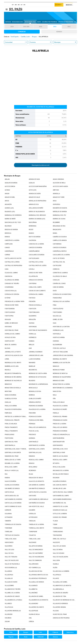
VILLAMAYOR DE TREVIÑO (13, 589)
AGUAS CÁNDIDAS (58, 179)
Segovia (11, 637)
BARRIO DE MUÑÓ (10, 219)
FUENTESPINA (9, 316)
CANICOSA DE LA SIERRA (36, 244)
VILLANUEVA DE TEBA (59, 596)
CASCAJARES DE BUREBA (37, 255)
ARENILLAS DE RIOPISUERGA (37, 201)
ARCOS (7, 201)
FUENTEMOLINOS (34, 312)
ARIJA (55, 201)
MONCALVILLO (33, 388)
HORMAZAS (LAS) (58, 330)
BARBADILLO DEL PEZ (59, 215)
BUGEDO (31, 233)
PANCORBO (32, 413)
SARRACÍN (8, 510)
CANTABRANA (57, 244)
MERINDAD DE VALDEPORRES (62, 377)
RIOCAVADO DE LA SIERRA (61, 470)
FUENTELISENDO (10, 312)
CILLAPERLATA (33, 276)
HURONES (56, 341)
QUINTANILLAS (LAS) (35, 453)
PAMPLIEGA (8, 413)
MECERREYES (33, 370)
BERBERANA (33, 226)
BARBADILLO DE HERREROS (13, 215)
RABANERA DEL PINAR (12, 456)
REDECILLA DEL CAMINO (36, 460)
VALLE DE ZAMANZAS (35, 560)
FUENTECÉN (32, 309)
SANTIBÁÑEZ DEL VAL (59, 503)
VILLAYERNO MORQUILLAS (13, 611)
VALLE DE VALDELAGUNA (60, 557)
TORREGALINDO (58, 528)
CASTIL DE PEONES (59, 258)
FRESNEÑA (32, 301)
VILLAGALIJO (9, 578)
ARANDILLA (56, 194)
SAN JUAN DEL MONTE (60, 485)
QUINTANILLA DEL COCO (60, 449)
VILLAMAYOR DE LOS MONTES (62, 586)
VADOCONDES (9, 542)
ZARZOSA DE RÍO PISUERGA (61, 618)
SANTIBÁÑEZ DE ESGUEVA (37, 503)
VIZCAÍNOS (8, 618)
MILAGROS (32, 381)
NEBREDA (32, 395)
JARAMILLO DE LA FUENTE (13, 352)
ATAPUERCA (56, 204)
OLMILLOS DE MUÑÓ (35, 399)
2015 (55, 27)
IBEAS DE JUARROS (11, 345)
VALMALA (56, 564)
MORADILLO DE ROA (35, 391)
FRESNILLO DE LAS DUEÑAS (61, 301)
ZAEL (30, 618)
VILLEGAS (56, 611)
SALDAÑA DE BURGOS (60, 481)
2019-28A (26, 27)
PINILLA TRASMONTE (11, 431)
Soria (26, 637)
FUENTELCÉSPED (58, 309)
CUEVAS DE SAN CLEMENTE (37, 291)
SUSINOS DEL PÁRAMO (60, 517)
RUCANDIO (56, 478)
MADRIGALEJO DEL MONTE (13, 363)
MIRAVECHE (8, 384)
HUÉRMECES (33, 337)
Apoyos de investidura (66, 22)
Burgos (26, 632)
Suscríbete (59, 5)
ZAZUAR (7, 622)
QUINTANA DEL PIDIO (11, 442)
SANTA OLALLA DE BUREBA (13, 503)
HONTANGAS (33, 327)
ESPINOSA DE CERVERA (12, 294)
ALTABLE (7, 190)
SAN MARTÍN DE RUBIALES (37, 488)
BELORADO (8, 226)
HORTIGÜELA (57, 334)
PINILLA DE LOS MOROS (60, 427)
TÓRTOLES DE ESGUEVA (12, 535)
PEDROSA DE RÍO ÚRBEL (36, 420)
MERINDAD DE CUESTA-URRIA (38, 373)
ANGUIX (7, 194)
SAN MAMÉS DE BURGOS (12, 488)
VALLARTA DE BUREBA (36, 546)
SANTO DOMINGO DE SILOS (13, 506)
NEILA (55, 395)
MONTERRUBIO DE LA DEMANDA (63, 388)
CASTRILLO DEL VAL (59, 262)
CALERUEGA (32, 240)
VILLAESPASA (9, 575)
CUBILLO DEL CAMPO (35, 287)
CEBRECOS (56, 269)
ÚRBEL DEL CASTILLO (59, 539)
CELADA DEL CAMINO (11, 273)
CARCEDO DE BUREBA (35, 248)
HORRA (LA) (32, 334)
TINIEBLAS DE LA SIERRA (36, 524)
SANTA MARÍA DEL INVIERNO (13, 499)
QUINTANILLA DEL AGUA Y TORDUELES (16, 449)
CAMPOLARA (9, 244)
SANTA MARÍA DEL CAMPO (61, 496)
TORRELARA (8, 532)
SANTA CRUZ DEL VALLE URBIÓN (63, 492)
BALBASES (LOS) (10, 212)
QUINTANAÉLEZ (33, 442)
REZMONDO (32, 470)
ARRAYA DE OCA (34, 204)
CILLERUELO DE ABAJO (60, 276)
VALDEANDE (33, 542)
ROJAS (31, 474)
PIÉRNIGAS (32, 424)
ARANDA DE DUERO (35, 194)
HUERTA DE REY (10, 341)
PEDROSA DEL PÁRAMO (60, 417)
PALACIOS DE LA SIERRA (60, 406)
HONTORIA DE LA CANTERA (61, 327)
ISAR (30, 348)
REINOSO (32, 463)
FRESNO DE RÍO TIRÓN (12, 305)
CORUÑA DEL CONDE (59, 284)
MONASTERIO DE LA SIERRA (61, 384)
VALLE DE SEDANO (59, 553)
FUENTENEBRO (57, 312)
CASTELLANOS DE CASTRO (13, 258)
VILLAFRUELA (57, 575)
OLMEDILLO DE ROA (11, 399)
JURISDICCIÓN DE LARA (36, 355)
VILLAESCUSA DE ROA (35, 571)
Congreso (22, 32)
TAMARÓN (8, 521)
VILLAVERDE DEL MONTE (36, 607)
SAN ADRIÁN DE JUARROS (37, 485)
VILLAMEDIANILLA (58, 589)
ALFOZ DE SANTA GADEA (60, 186)
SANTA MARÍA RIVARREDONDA (62, 499)
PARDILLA (56, 413)
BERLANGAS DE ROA (59, 226)
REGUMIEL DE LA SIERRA (12, 463)
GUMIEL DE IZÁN (58, 319)
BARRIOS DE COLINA (59, 219)
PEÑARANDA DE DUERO (60, 420)
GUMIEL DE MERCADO (11, 323)
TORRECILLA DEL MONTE (36, 528)
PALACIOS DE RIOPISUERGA (13, 409)
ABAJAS (7, 179)
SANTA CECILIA (9, 492)
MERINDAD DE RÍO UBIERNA (13, 377)
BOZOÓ (31, 230)
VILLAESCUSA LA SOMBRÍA (61, 571)
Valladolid (40, 637)
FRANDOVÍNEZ (57, 298)
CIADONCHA (8, 276)
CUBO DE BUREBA (58, 287)
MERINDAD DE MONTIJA (60, 373)
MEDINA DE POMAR (59, 370)
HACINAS (32, 323)
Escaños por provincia (50, 22)
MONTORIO (8, 391)
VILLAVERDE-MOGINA (59, 607)
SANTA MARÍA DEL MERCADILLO (38, 499)
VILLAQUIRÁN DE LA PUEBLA (13, 600)
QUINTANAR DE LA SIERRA (37, 445)
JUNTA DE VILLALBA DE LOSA (14, 355)
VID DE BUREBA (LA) (11, 568)
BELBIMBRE (56, 222)
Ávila (11, 632)
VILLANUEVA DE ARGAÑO (60, 593)
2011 (69, 27)
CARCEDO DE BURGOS (60, 248)
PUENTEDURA (9, 438)
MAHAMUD (32, 363)
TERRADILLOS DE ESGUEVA (13, 524)
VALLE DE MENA (58, 550)
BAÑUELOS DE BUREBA (60, 212)
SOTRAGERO (9, 517)
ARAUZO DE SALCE (34, 197)
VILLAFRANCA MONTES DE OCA (38, 575)
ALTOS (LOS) (33, 190)
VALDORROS (9, 546)
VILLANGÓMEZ (33, 593)
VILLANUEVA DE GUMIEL (36, 596)
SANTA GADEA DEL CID (12, 496)
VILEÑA (55, 568)
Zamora (55, 637)
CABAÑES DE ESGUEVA (60, 237)
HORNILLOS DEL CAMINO (12, 334)
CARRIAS (7, 255)
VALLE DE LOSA (9, 550)
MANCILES (56, 366)
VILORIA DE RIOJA (34, 614)
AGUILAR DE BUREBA (11, 183)
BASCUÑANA (33, 222)
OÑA (54, 399)
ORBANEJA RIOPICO (35, 402)
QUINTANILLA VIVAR (59, 453)
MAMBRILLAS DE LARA (12, 366)
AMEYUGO (56, 190)
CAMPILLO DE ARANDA (60, 240)
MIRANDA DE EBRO (59, 381)
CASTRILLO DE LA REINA (12, 262)
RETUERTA (56, 463)
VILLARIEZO (8, 604)
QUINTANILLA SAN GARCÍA (13, 453)
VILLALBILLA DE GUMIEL (60, 582)
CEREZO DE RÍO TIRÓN (36, 273)
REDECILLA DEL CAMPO (60, 460)
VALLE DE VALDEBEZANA (36, 557)
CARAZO (7, 248)
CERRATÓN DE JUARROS (60, 273)
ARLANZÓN (8, 204)
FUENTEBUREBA (10, 309)
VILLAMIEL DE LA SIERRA (12, 593)
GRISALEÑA (32, 319)
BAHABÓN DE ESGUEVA (60, 208)
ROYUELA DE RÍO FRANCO (61, 474)
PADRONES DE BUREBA (36, 406)
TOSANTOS (32, 535)
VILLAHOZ (56, 578)
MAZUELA (8, 370)
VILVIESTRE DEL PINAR (60, 614)
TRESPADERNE (57, 535)
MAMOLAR (32, 366)
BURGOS (7, 237)
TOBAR (55, 524)
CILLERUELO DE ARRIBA (12, 280)
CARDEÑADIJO (9, 251)
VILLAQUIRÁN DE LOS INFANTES (38, 600)
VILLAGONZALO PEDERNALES (38, 578)
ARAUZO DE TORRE (59, 197)
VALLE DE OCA (9, 553)
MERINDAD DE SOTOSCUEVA (37, 377)
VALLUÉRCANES (34, 564)
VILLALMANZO (33, 586)
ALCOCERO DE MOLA (59, 183)
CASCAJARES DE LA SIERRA (61, 255)
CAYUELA (32, 269)
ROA (6, 474)
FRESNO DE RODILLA (35, 305)
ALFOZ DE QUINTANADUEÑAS (38, 186)
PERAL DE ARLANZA (11, 424)
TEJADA (55, 521)
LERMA (7, 359)
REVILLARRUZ (33, 467)
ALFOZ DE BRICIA (10, 186)
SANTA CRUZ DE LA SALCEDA (38, 492)
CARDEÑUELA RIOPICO (60, 251)
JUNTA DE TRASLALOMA (60, 352)
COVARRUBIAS (9, 287)
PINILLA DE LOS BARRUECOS (37, 427)
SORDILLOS (32, 514)
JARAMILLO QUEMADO (36, 352)
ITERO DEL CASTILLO (59, 348)
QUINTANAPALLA (10, 445)
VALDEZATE (56, 542)
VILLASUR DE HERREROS (60, 604)
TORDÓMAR (8, 528)
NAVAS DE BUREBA (10, 395)
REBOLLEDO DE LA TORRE (13, 460)
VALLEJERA (56, 560)
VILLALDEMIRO (9, 586)
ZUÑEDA (31, 622)
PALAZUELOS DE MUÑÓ (60, 409)
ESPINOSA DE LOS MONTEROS (62, 294)
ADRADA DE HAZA (34, 179)
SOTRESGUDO (33, 517)
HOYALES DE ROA (10, 337)
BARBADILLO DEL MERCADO (37, 215)
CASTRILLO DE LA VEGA (36, 262)
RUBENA (7, 478)
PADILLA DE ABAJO (59, 402)
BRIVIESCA (8, 233)
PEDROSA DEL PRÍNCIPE (12, 420)
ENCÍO (55, 291)
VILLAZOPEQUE (33, 611)
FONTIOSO (32, 298)
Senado (59, 32)
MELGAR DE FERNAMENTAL (13, 373)
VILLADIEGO (8, 571)
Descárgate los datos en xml (41, 165)
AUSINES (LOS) (9, 208)
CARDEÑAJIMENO (34, 251)
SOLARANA (8, 514)
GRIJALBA (8, 319)
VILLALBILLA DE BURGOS (36, 582)
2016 (40, 27)
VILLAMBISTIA (33, 589)
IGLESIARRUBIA (57, 345)
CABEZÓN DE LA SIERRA (12, 240)
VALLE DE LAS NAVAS (59, 546)
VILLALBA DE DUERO (11, 582)
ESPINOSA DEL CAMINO (36, 294)
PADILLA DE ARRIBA (11, 406)
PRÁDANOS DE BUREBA (60, 431)
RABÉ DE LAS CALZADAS (60, 456)
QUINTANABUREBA (59, 438)
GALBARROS (33, 316)
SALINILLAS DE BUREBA (12, 485)
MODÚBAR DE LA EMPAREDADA (38, 384)
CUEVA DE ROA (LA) (11, 291)
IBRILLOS (32, 345)
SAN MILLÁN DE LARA (59, 488)
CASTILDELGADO (34, 258)
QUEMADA (32, 438)
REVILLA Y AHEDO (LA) (12, 470)
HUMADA (32, 341)
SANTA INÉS (32, 496)
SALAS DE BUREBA (10, 481)
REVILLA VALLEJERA (59, 467)
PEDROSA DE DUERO (35, 417)
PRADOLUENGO (9, 435)
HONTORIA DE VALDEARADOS (38, 330)
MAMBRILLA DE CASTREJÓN (61, 363)
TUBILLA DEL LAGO (35, 539)
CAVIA (7, 269)
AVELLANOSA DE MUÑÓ (36, 208)
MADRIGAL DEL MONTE (60, 359)
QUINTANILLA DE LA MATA (37, 449)
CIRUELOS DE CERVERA (36, 280)
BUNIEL (55, 233)
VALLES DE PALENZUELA (12, 564)
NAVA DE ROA (57, 391)
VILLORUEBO (9, 614)
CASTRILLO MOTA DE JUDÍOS (38, 266)
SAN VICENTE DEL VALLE (36, 506)
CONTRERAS (33, 284)
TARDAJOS (32, 521)
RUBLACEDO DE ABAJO (36, 478)
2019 (12, 27)
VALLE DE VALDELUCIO (12, 560)
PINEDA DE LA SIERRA (59, 424)
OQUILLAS (8, 402)
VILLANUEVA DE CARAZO (12, 596)
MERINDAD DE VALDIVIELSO (13, 381)
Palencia (55, 632)
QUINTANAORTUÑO (59, 442)
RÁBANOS (32, 456)
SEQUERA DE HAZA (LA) (60, 510)
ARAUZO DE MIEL (10, 197)
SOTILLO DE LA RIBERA (60, 514)
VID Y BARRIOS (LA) (35, 568)
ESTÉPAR (8, 298)
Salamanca (70, 632)
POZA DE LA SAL (34, 431)
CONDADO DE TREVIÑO (12, 284)
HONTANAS (8, 327)
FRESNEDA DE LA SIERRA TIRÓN (15, 301)
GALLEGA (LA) (57, 316)
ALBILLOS (32, 183)
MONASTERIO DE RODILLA (13, 388)
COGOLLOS (56, 280)
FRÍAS (55, 305)
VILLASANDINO (33, 604)
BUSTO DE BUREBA (35, 237)
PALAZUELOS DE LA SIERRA (37, 409)
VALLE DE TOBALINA (11, 557)
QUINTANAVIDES (58, 445)
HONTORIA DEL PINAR (11, 330)
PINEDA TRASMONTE (11, 427)
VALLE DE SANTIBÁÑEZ (36, 553)
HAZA (55, 323)
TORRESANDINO (58, 532)
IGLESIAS (7, 348)
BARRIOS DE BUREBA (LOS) (37, 219)
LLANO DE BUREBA (35, 359)
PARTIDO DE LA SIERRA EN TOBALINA (16, 417)
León (40, 632)
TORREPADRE (33, 532)
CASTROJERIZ (57, 266)
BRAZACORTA (57, 230)
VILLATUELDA (9, 607)
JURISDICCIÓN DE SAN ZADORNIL (63, 355)
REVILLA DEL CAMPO (11, 467)
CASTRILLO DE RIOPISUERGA (13, 266)
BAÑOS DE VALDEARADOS (37, 212)
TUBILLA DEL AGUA (11, 539)
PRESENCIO (32, 435)
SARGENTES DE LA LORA (60, 506)
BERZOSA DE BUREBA (11, 230)
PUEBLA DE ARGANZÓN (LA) (61, 435)
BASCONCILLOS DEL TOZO (13, 222)
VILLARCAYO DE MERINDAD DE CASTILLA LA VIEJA (64, 600)
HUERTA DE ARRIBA (59, 337)
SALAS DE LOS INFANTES (36, 481)
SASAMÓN (32, 510)
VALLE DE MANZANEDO (36, 550)
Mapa (39, 22)
